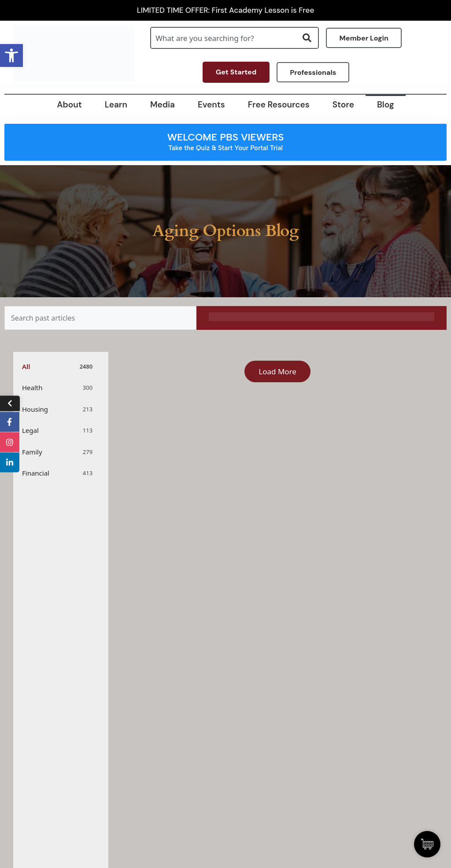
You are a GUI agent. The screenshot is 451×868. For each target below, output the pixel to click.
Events (211, 105)
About (69, 105)
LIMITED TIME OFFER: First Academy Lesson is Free (226, 10)
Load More (277, 371)
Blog (386, 105)
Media (163, 105)
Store (343, 105)
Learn (116, 105)
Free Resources (279, 105)
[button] (11, 55)
